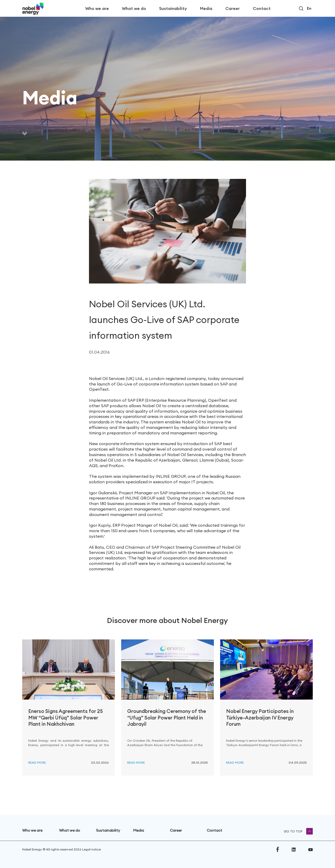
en (309, 8)
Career (233, 8)
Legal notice (91, 849)
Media (206, 8)
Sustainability (173, 8)
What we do (134, 8)
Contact (262, 8)
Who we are (97, 8)
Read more (37, 762)
